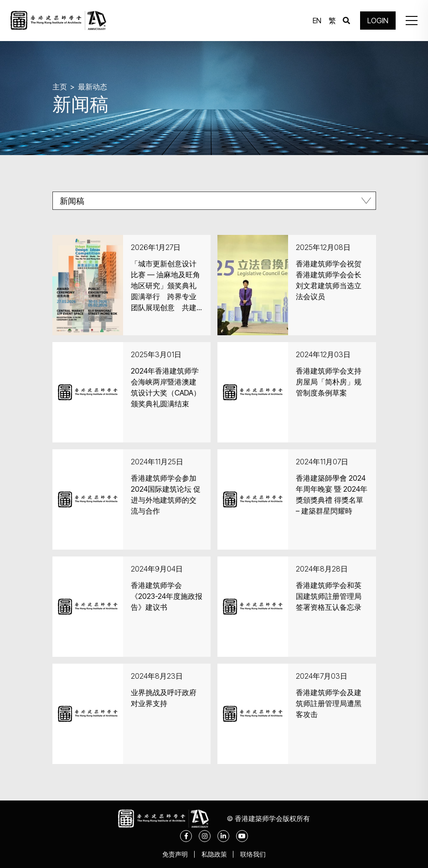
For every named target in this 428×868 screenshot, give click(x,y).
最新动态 (93, 87)
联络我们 (253, 854)
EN (317, 21)
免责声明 (175, 854)
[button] (412, 21)
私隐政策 (214, 854)
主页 (60, 87)
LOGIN (378, 21)
